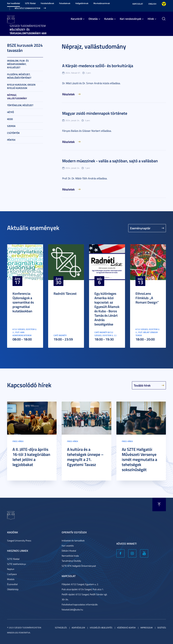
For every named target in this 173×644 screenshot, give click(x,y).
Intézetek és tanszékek (73, 540)
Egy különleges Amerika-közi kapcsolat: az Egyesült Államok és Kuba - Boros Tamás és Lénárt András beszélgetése (107, 309)
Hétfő (10, 112)
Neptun (11, 569)
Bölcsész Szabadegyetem (27, 8)
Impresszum (146, 628)
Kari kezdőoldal (14, 3)
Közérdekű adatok (126, 628)
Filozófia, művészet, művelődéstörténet (19, 76)
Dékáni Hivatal (69, 551)
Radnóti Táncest (65, 293)
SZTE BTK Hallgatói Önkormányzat (79, 566)
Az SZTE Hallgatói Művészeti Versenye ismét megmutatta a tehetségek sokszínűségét (139, 459)
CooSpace (12, 574)
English (152, 4)
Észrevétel (12, 584)
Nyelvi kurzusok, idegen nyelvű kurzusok (21, 86)
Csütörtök (13, 133)
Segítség (162, 628)
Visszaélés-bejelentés (101, 628)
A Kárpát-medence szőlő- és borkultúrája (98, 66)
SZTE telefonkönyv (17, 564)
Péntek (11, 140)
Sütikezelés (61, 628)
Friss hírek (18, 441)
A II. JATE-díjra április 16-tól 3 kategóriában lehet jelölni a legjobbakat (31, 457)
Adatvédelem (78, 628)
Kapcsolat (138, 4)
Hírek (151, 19)
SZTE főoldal (30, 3)
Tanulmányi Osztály (71, 561)
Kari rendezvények (131, 19)
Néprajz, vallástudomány (17, 97)
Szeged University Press (19, 540)
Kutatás (109, 19)
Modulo (11, 579)
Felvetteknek (65, 3)
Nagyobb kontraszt (164, 4)
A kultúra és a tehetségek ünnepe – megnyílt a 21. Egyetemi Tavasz (85, 457)
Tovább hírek (142, 385)
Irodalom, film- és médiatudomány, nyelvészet (18, 64)
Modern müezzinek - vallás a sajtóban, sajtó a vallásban (110, 161)
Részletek (68, 94)
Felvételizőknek (47, 3)
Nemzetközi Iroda (70, 556)
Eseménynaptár (140, 228)
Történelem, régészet (20, 105)
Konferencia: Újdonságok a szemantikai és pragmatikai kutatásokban (23, 302)
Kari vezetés (68, 546)
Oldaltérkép (13, 589)
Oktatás (93, 19)
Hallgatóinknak (82, 3)
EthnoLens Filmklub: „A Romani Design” (147, 298)
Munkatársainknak (102, 3)
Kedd (10, 119)
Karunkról (76, 19)
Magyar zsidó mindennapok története (95, 113)
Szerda (11, 126)
